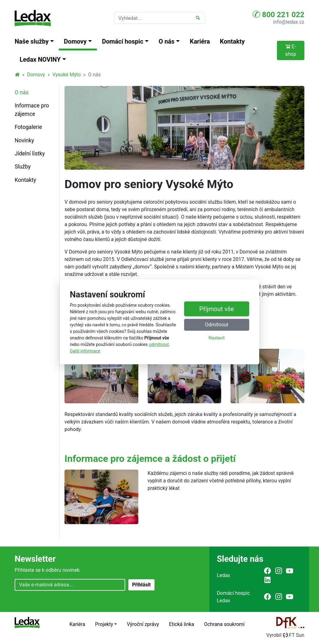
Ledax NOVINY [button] (40, 59)
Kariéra (200, 41)
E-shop (290, 50)
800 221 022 (279, 14)
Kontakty (232, 41)
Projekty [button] (104, 624)
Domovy (36, 75)
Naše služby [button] (32, 41)
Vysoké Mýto (67, 75)
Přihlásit (141, 585)
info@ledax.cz (289, 22)
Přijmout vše (217, 309)
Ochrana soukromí (224, 624)
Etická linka (181, 624)
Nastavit (217, 338)
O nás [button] (167, 41)
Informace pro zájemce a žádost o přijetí (150, 459)
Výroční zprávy (143, 624)
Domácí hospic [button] (123, 41)
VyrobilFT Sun (285, 635)
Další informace (85, 351)
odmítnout (159, 344)
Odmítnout (217, 325)
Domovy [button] (75, 41)
